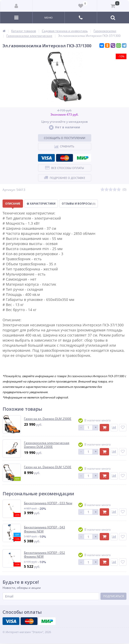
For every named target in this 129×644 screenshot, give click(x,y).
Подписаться (114, 596)
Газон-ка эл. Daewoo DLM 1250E (48, 467)
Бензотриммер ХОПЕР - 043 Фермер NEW (44, 529)
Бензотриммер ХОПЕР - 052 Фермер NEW (44, 555)
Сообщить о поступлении (64, 138)
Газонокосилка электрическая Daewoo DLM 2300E (47, 445)
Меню (49, 18)
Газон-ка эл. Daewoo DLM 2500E (48, 419)
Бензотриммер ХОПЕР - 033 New (48, 503)
